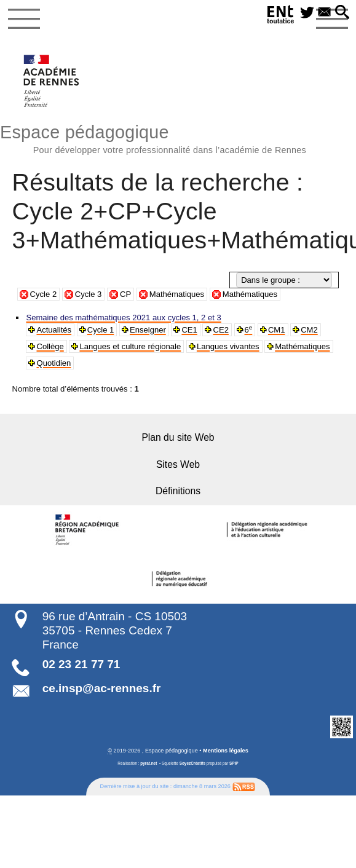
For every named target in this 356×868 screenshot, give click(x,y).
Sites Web (178, 464)
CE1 (188, 330)
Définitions (178, 490)
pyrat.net (148, 763)
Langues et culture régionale (129, 346)
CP (125, 294)
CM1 (275, 330)
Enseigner (147, 330)
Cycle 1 (100, 330)
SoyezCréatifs (192, 763)
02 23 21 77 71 (81, 663)
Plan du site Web (178, 437)
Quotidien (53, 363)
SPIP (234, 763)
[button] (342, 13)
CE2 (219, 330)
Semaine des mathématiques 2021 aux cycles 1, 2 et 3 (122, 318)
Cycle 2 (44, 294)
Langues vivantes (226, 346)
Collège (50, 346)
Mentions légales (226, 749)
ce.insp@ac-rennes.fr (102, 688)
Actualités (53, 330)
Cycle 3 (89, 294)
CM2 (307, 330)
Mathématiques (177, 294)
